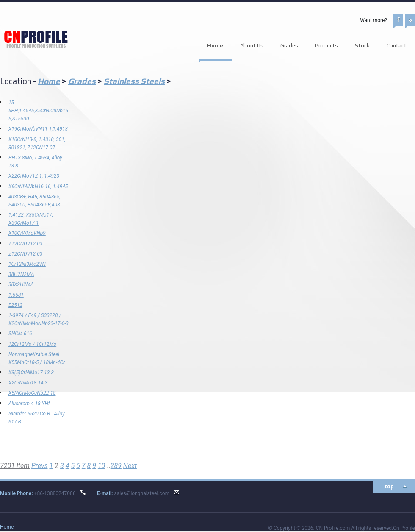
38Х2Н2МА (21, 284)
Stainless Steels (134, 81)
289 (116, 466)
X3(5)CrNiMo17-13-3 (31, 373)
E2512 (15, 305)
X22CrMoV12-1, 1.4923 (34, 176)
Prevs (40, 466)
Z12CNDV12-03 (25, 244)
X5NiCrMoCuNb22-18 (32, 393)
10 (101, 466)
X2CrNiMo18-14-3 (28, 383)
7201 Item (15, 466)
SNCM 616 (20, 334)
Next (130, 466)
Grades (82, 81)
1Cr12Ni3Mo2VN (27, 264)
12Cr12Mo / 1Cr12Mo (32, 344)
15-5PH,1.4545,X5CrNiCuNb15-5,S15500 (39, 111)
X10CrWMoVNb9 (27, 233)
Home (215, 46)
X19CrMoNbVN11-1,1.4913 (38, 129)
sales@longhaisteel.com (142, 493)
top (389, 486)
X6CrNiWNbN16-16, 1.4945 (38, 187)
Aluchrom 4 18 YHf (29, 404)
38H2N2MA (21, 274)
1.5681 (16, 295)
